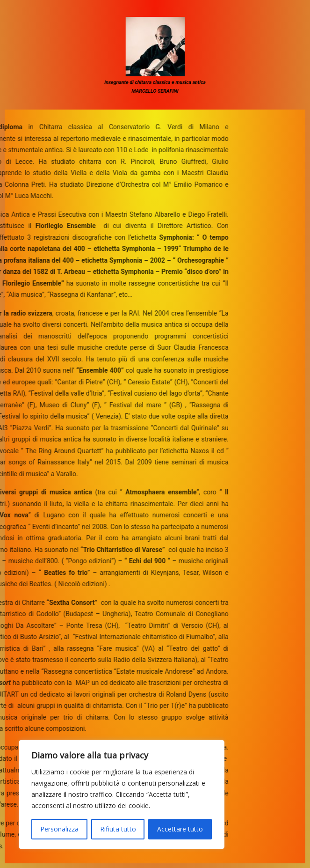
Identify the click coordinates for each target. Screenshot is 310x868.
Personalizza (59, 829)
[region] (122, 794)
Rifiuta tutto (118, 829)
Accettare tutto (180, 829)
